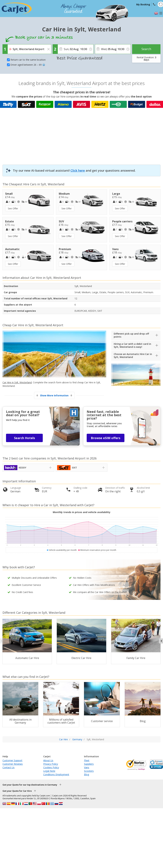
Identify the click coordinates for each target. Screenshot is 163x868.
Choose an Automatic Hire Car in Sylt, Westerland (133, 356)
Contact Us (9, 767)
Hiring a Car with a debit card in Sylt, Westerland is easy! (132, 345)
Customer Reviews (13, 764)
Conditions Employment (56, 774)
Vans (87, 767)
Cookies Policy (51, 767)
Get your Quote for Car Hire (17, 791)
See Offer (13, 208)
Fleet (87, 760)
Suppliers (89, 764)
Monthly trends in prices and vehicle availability (82, 512)
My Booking (143, 4)
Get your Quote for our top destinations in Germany (30, 785)
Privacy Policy (51, 764)
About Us (48, 760)
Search (146, 49)
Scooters (89, 771)
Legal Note (49, 771)
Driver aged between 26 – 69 (28, 65)
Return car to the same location (28, 60)
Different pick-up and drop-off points (131, 335)
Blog (87, 774)
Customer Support (12, 760)
